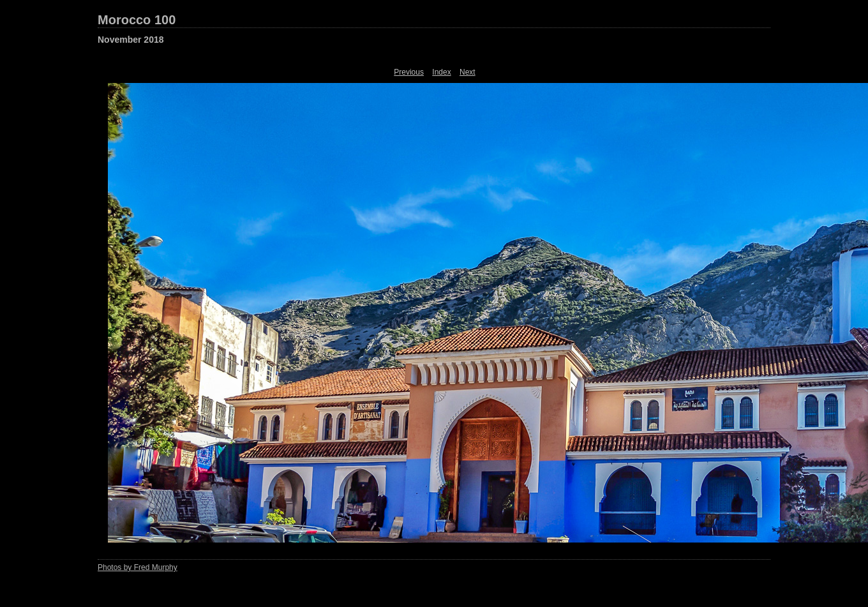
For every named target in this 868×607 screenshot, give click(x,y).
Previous (409, 72)
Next (468, 72)
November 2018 (131, 40)
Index (441, 72)
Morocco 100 (137, 20)
